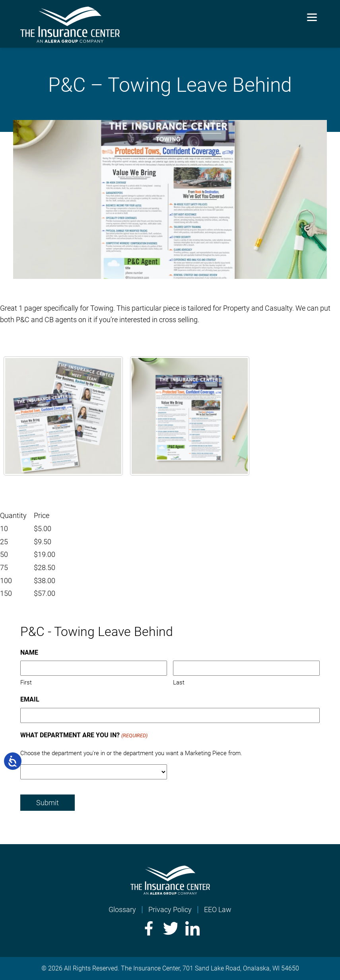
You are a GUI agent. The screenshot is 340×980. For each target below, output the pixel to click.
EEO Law (218, 909)
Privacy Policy (170, 909)
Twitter (170, 928)
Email (30, 699)
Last (179, 682)
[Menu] (312, 17)
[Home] (170, 892)
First (26, 682)
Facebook (148, 928)
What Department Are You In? (84, 736)
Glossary (122, 909)
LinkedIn (192, 928)
